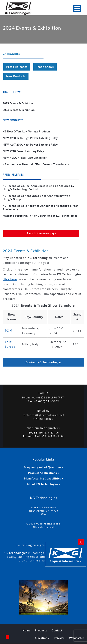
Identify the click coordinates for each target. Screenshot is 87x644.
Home (26, 630)
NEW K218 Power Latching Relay (23, 151)
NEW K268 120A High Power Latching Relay (30, 138)
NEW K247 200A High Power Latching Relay (30, 145)
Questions (42, 638)
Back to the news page (41, 233)
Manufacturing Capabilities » (44, 478)
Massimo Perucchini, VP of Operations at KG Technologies (40, 216)
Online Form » (43, 419)
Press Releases (17, 67)
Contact (57, 630)
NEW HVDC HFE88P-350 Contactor (25, 158)
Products (41, 630)
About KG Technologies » (43, 484)
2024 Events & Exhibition (19, 110)
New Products (16, 76)
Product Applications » (43, 473)
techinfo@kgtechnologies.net (43, 415)
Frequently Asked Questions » (43, 467)
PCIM (9, 331)
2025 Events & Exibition (18, 103)
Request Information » (66, 555)
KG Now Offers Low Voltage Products (27, 132)
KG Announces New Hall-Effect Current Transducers (36, 164)
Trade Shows (45, 67)
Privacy (59, 638)
